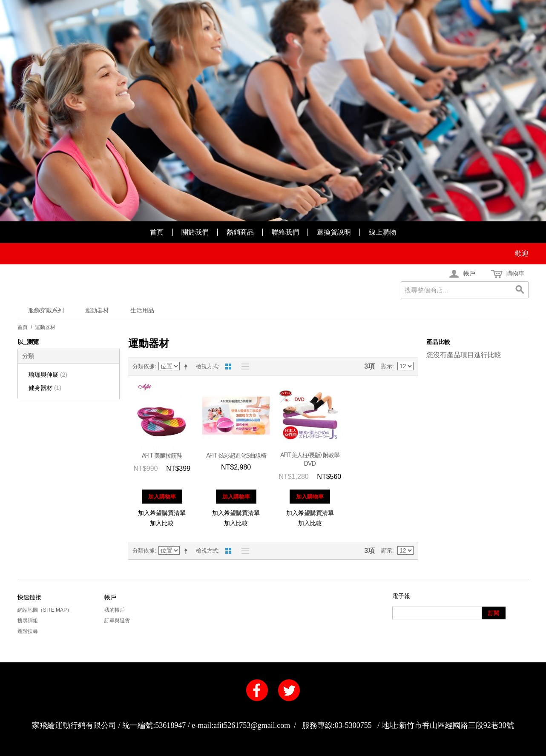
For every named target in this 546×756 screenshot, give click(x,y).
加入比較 (162, 523)
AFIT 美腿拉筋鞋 (162, 455)
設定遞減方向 (187, 367)
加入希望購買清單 (162, 513)
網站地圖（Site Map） (45, 610)
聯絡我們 (285, 232)
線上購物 (382, 232)
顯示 (387, 366)
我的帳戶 (115, 610)
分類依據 (144, 366)
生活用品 (142, 310)
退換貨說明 (334, 232)
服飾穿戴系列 (46, 310)
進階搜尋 (28, 631)
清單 (243, 367)
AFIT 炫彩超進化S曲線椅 (236, 455)
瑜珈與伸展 (48, 375)
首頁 (157, 232)
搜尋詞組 (28, 621)
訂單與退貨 (117, 621)
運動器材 (97, 310)
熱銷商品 (240, 232)
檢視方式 (207, 366)
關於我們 (195, 232)
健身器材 (45, 388)
